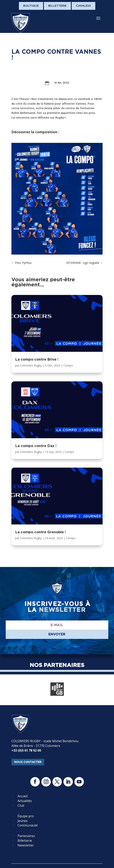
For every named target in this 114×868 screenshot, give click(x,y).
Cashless (83, 6)
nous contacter (28, 762)
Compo (68, 365)
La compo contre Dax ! (36, 446)
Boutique (31, 6)
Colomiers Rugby (31, 365)
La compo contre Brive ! (37, 359)
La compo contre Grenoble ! (40, 532)
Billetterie (57, 6)
